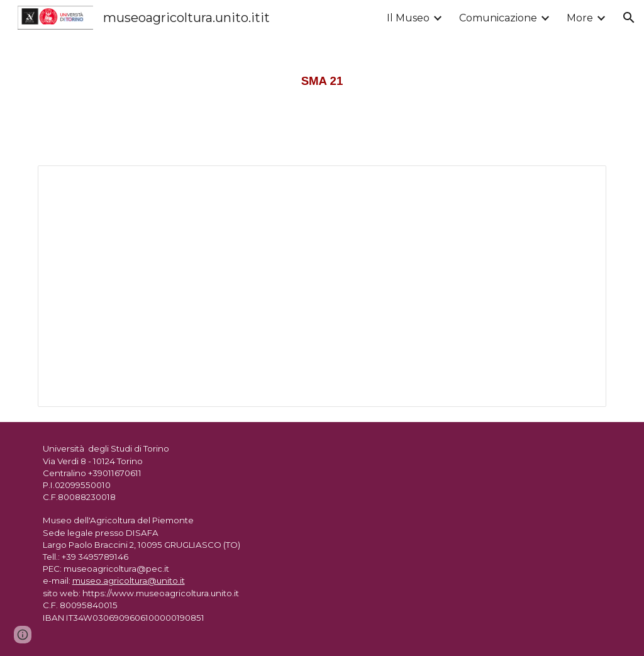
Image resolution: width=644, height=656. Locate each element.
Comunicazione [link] (498, 18)
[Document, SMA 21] (322, 286)
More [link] (580, 18)
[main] (322, 75)
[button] (629, 18)
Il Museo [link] (408, 18)
